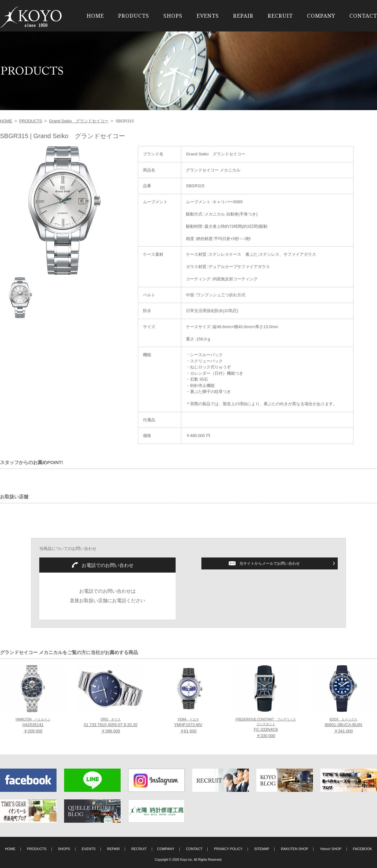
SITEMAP (262, 849)
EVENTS (208, 16)
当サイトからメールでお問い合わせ (270, 563)
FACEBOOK (362, 849)
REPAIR (243, 16)
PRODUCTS (134, 16)
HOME (95, 16)
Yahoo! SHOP (331, 849)
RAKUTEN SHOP (295, 849)
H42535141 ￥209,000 (33, 725)
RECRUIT (280, 16)
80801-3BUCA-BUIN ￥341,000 (343, 725)
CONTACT (363, 16)
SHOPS (173, 16)
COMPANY (321, 16)
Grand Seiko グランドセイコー (79, 121)
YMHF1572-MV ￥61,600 (188, 725)
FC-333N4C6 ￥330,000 (266, 728)
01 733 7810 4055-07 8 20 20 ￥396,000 (111, 725)
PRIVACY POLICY (228, 849)
